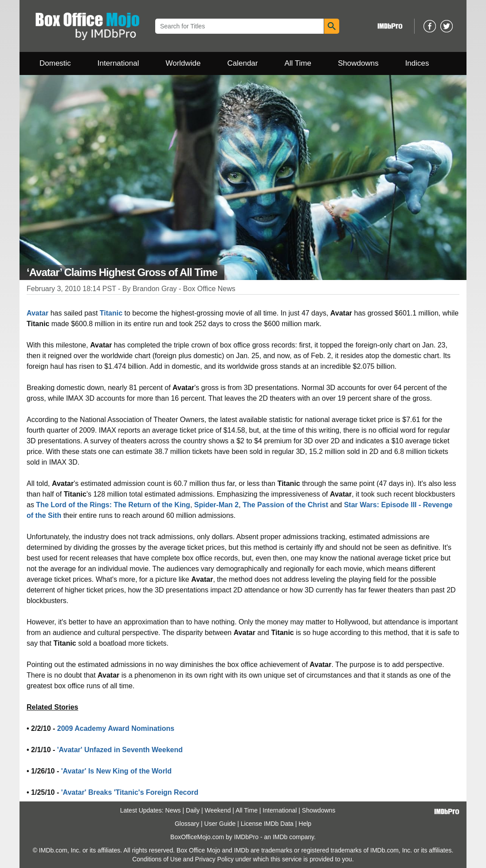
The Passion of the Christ (285, 505)
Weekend (218, 810)
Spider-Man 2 (216, 505)
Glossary (187, 824)
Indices (417, 63)
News (173, 810)
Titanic (111, 313)
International (118, 63)
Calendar (243, 63)
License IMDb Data (267, 824)
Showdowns (358, 63)
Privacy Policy (214, 859)
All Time (298, 63)
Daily (193, 810)
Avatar (37, 313)
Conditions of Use (157, 859)
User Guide (220, 824)
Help (305, 824)
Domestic (55, 63)
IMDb (280, 837)
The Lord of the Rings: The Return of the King (113, 505)
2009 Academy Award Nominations (116, 728)
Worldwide (183, 63)
